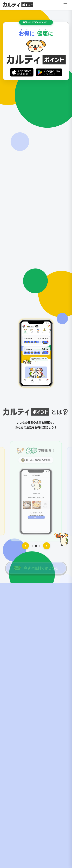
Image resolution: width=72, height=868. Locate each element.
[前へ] (25, 546)
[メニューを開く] (65, 5)
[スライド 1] (33, 546)
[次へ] (47, 546)
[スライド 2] (36, 546)
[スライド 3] (39, 546)
